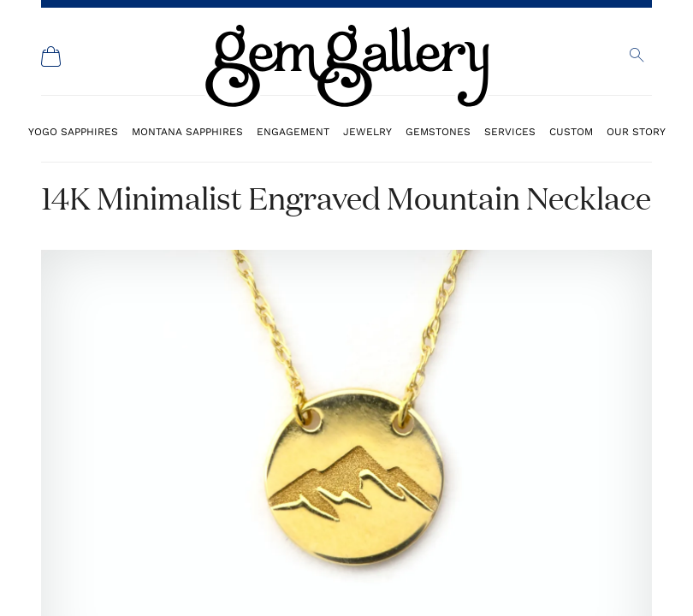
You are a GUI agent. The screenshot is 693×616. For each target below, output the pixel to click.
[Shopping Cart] (51, 56)
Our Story (636, 131)
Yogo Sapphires (73, 131)
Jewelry (367, 131)
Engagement (293, 131)
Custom (571, 131)
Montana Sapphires (187, 131)
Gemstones (438, 131)
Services (510, 131)
